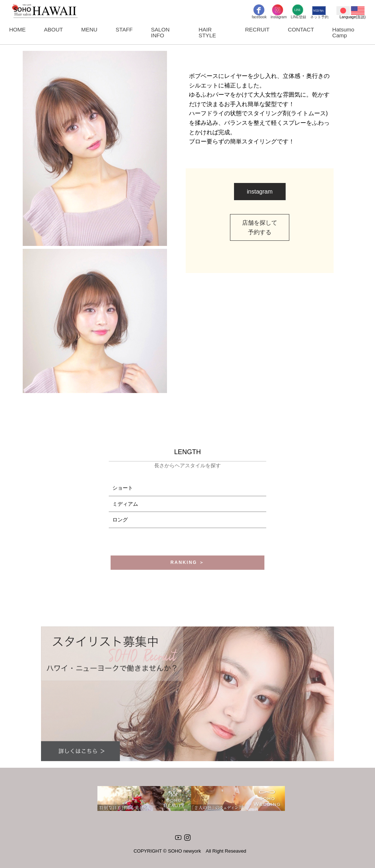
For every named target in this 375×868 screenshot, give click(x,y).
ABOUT (53, 29)
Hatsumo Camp (343, 32)
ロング (120, 520)
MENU (89, 29)
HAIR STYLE (207, 32)
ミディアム (125, 504)
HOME (17, 29)
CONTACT (301, 29)
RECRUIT (257, 29)
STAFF (124, 29)
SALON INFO (160, 32)
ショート (123, 488)
